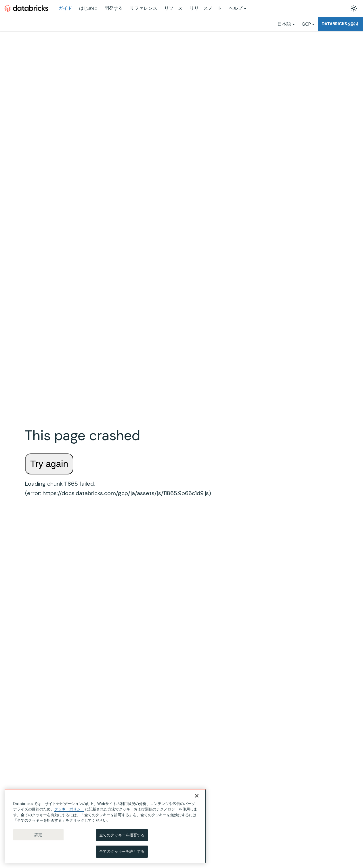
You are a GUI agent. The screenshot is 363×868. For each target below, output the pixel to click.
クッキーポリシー (69, 809)
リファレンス (144, 8)
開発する (114, 8)
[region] (105, 826)
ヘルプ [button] (236, 8)
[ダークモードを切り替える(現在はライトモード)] (354, 8)
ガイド (65, 8)
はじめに (88, 8)
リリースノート (206, 8)
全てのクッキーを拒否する (122, 835)
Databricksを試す (340, 24)
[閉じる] (197, 796)
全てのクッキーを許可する (122, 851)
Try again (49, 464)
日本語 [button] (284, 24)
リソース (173, 8)
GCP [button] (306, 24)
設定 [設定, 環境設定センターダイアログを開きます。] (38, 835)
